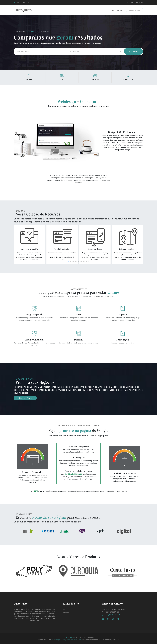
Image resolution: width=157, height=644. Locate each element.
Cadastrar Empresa (135, 10)
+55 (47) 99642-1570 (111, 615)
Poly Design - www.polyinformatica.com (66, 640)
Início (112, 10)
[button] (69, 262)
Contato (120, 10)
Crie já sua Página (25, 398)
